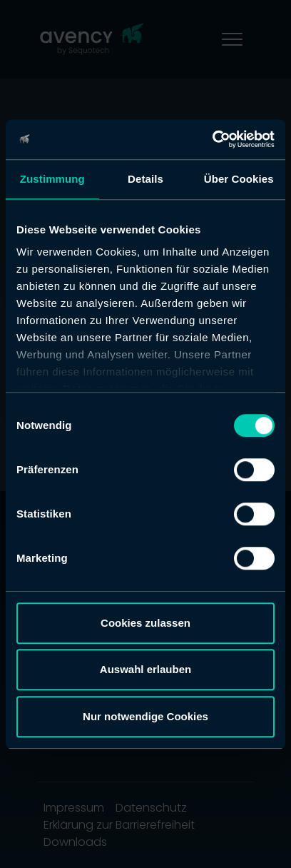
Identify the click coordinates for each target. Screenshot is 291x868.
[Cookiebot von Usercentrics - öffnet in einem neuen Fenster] (212, 139)
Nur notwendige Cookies (145, 716)
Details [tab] (145, 179)
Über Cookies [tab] (239, 179)
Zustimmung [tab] (52, 179)
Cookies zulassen (145, 623)
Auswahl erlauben (145, 669)
